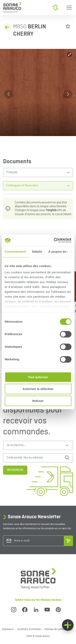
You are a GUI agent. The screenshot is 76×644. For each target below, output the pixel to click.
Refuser (38, 401)
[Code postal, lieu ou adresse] (34, 458)
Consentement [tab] (15, 252)
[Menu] (69, 8)
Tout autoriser (38, 377)
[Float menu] (68, 625)
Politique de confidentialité (58, 629)
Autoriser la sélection (38, 389)
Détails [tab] (37, 252)
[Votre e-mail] (30, 541)
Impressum (8, 629)
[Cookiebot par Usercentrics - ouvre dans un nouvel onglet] (54, 240)
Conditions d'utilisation (29, 629)
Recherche (15, 470)
